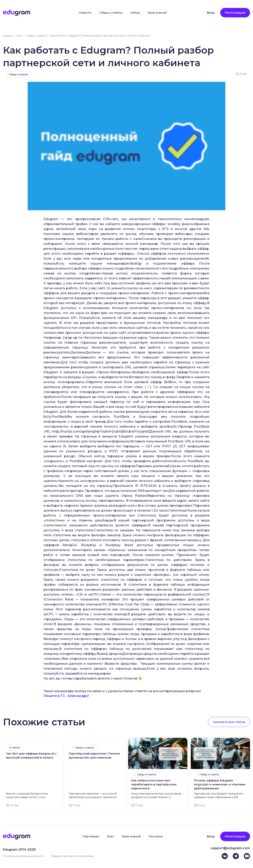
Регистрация (235, 13)
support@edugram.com (230, 848)
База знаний (157, 13)
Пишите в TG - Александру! (66, 696)
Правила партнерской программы (72, 856)
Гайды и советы (111, 13)
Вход (211, 13)
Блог (19, 36)
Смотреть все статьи (229, 722)
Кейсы (135, 13)
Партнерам (91, 836)
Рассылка (156, 836)
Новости (85, 13)
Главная (8, 36)
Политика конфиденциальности (23, 856)
